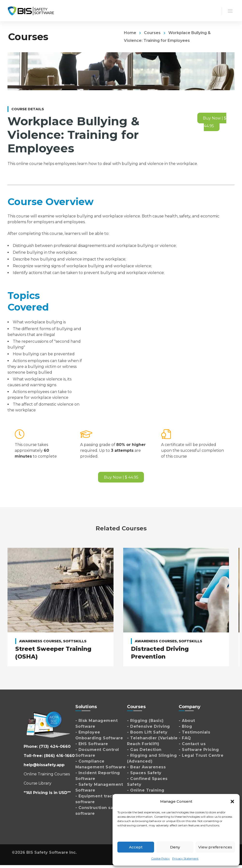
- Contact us (192, 744)
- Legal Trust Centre (201, 755)
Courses (152, 33)
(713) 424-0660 (55, 746)
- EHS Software (92, 744)
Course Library (38, 783)
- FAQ (185, 738)
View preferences (215, 847)
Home (130, 33)
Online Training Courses (47, 774)
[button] (232, 801)
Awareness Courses (40, 641)
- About (187, 721)
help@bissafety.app (44, 765)
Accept (136, 847)
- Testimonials (194, 732)
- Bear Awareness (146, 767)
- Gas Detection (144, 750)
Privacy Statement (185, 858)
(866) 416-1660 (59, 756)
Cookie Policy (160, 858)
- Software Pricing (199, 750)
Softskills (75, 641)
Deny (175, 847)
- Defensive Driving (149, 726)
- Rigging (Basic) (145, 721)
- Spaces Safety (144, 773)
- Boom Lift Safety (147, 732)
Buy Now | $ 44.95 (215, 122)
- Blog (185, 726)
